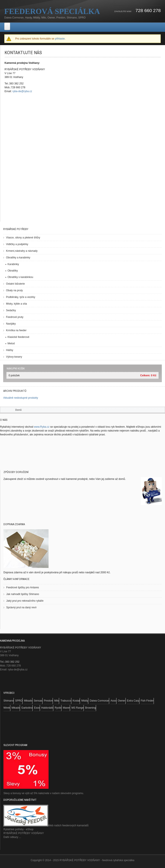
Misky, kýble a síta (16, 304)
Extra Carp (133, 701)
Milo (57, 701)
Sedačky (11, 310)
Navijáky (11, 324)
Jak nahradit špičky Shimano (23, 594)
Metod (11, 343)
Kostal (76, 701)
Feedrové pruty (15, 317)
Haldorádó (47, 708)
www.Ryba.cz (42, 427)
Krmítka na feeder (16, 330)
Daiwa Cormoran (99, 701)
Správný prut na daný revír (21, 607)
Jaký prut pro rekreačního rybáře (25, 601)
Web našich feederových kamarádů (46, 825)
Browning (90, 708)
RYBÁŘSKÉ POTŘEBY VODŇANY (24, 833)
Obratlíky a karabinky (18, 258)
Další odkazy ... (12, 837)
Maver (66, 708)
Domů (18, 410)
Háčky (10, 350)
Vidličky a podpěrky (17, 244)
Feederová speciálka (52, 11)
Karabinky (13, 264)
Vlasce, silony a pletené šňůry (23, 238)
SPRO (19, 701)
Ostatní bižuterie (15, 284)
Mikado (28, 701)
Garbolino (27, 708)
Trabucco (66, 701)
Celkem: (145, 375)
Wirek (7, 708)
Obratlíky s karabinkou (20, 277)
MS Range (77, 708)
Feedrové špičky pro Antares (23, 587)
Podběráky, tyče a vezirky (21, 297)
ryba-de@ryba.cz (22, 91)
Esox (37, 708)
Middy (85, 701)
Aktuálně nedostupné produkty (21, 398)
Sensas (38, 701)
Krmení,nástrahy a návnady (22, 251)
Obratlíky (13, 271)
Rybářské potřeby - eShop (18, 829)
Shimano (8, 701)
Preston (48, 701)
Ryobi (58, 708)
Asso (113, 701)
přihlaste (60, 39)
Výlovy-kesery (14, 357)
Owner (121, 701)
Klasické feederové (18, 337)
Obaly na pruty (14, 290)
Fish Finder (147, 701)
